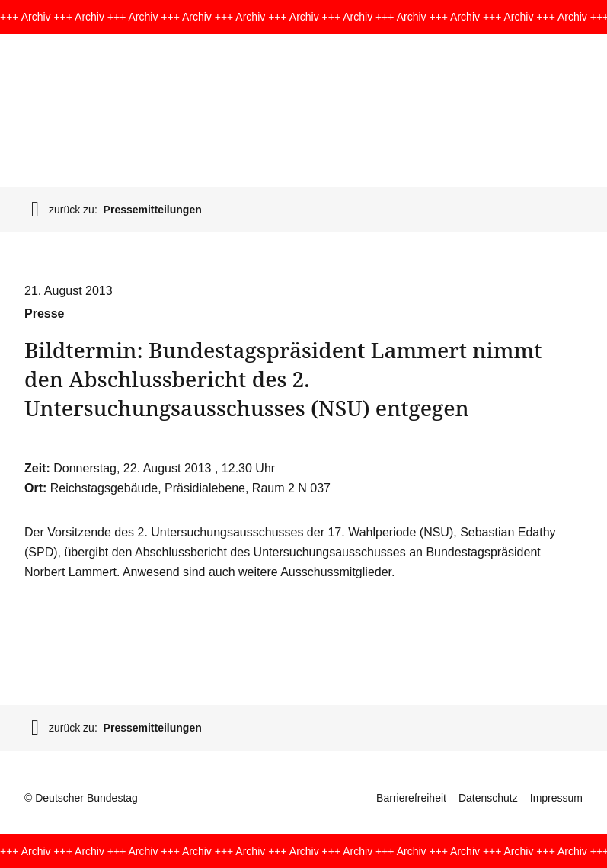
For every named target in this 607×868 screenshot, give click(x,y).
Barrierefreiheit (411, 798)
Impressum (556, 798)
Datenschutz (488, 798)
